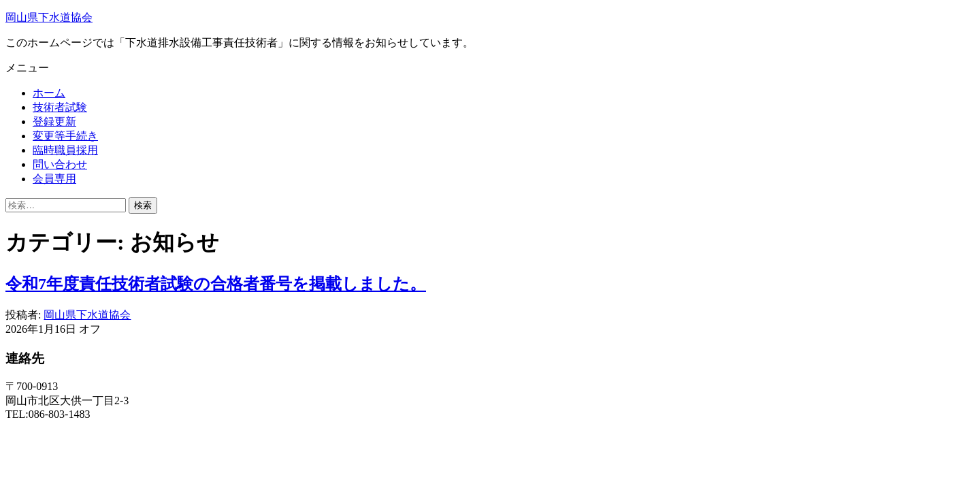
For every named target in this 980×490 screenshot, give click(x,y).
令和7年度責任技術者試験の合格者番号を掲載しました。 (216, 284)
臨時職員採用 (65, 150)
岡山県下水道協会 (49, 17)
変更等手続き (65, 136)
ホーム (49, 93)
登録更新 (54, 121)
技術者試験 (60, 107)
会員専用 (54, 179)
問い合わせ (60, 164)
